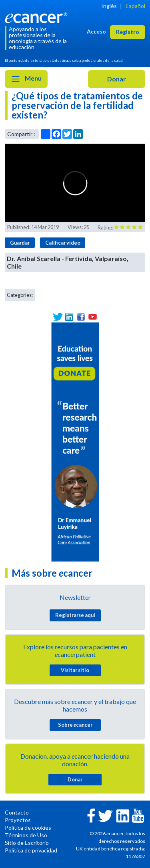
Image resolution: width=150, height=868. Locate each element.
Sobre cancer (75, 725)
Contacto (17, 812)
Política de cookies (28, 827)
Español (135, 6)
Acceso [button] (96, 31)
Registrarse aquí (75, 615)
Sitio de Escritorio (27, 843)
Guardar (20, 243)
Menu (26, 79)
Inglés (109, 6)
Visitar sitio (75, 670)
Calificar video (63, 243)
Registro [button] (128, 32)
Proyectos (18, 820)
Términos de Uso (26, 835)
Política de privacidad (31, 850)
